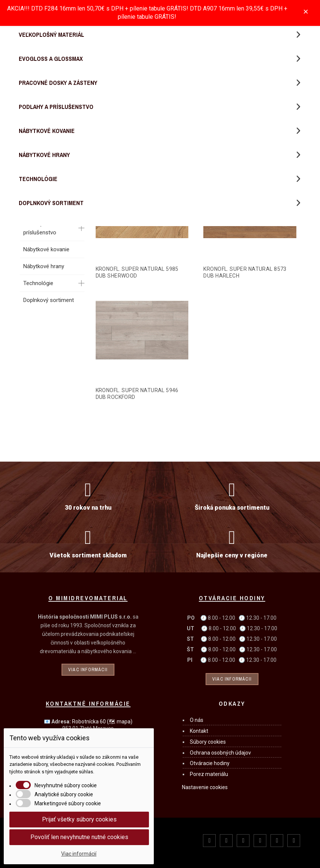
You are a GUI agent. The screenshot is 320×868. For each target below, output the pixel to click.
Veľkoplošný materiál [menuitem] (51, 35)
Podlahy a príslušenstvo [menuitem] (56, 107)
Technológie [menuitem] (38, 179)
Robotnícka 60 (102, 722)
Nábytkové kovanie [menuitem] (47, 131)
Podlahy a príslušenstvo (40, 228)
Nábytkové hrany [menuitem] (44, 155)
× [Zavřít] (306, 11)
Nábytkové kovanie (46, 249)
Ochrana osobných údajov (220, 753)
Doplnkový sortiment (49, 300)
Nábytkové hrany (44, 266)
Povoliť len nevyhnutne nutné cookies (79, 837)
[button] (298, 35)
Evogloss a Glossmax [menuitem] (51, 59)
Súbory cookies (208, 742)
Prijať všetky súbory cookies (79, 819)
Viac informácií (79, 854)
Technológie (38, 283)
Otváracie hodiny (210, 763)
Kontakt (199, 731)
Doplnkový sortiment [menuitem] (51, 203)
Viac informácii (88, 670)
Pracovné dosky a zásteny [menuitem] (58, 83)
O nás (197, 720)
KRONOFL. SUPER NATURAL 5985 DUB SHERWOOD (137, 272)
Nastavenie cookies (205, 787)
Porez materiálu (209, 774)
